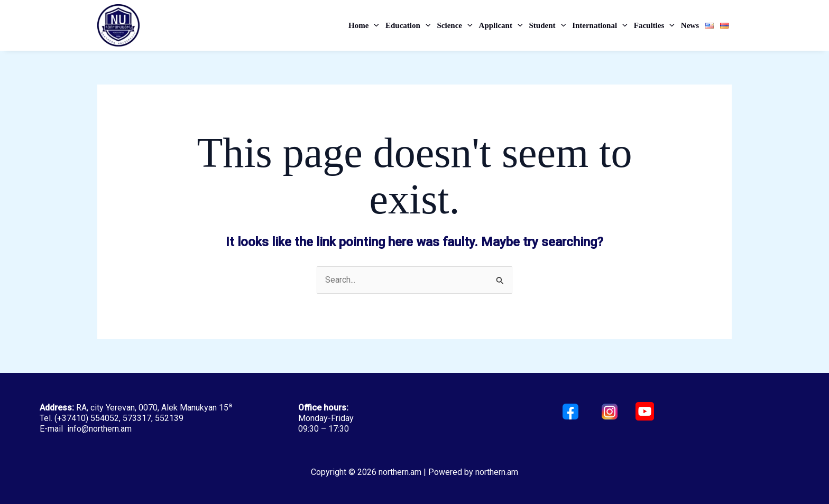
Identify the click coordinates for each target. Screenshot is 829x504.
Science (454, 25)
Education (408, 25)
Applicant (501, 25)
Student (548, 25)
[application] (374, 25)
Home (364, 25)
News (690, 25)
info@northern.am (99, 429)
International (600, 25)
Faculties (654, 25)
